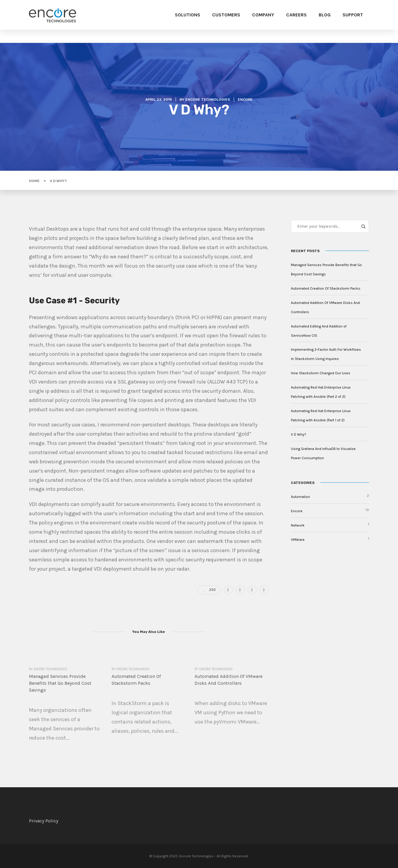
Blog (325, 15)
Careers (296, 15)
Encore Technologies (208, 100)
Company (263, 15)
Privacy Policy (44, 821)
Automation (300, 497)
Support (353, 15)
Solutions (188, 15)
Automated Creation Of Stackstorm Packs (136, 680)
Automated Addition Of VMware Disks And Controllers (229, 680)
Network (298, 525)
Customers (226, 15)
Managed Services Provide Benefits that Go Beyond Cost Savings (60, 683)
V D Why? (298, 434)
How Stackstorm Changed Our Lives (321, 373)
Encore (245, 100)
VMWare (298, 540)
